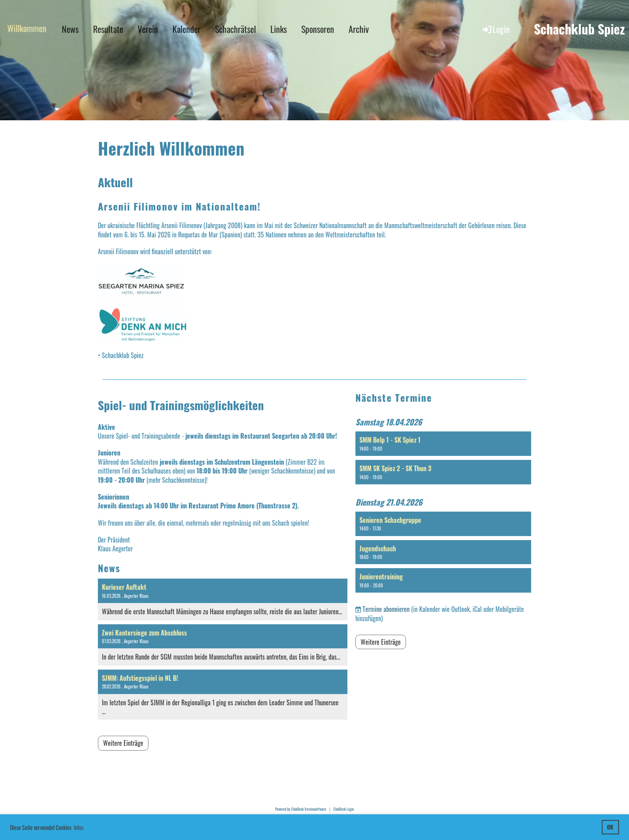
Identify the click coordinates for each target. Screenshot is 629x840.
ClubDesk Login (344, 809)
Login (496, 29)
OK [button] (610, 827)
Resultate (108, 29)
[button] (443, 444)
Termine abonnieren (386, 609)
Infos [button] (79, 827)
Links (279, 29)
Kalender (187, 29)
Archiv (359, 29)
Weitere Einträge (123, 743)
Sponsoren (318, 29)
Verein (148, 29)
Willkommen (27, 28)
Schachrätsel (235, 29)
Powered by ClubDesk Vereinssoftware (301, 809)
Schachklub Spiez (579, 29)
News (70, 29)
